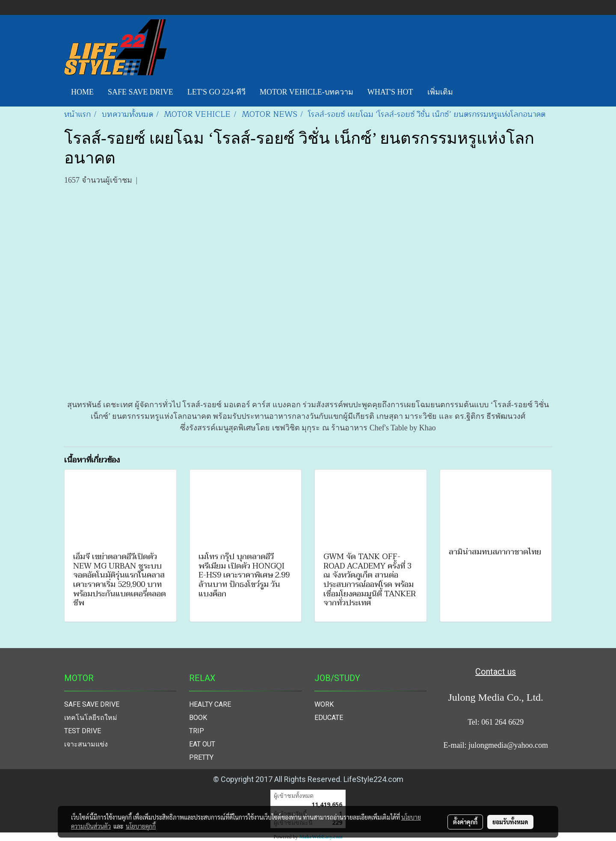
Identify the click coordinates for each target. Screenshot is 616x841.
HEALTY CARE (210, 704)
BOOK (198, 718)
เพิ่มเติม (440, 92)
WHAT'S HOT (390, 92)
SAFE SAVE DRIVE (141, 92)
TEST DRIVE (83, 731)
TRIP (197, 731)
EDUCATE (329, 718)
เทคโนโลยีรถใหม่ (91, 718)
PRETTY (201, 757)
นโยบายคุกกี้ (141, 826)
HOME (82, 92)
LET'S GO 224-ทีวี (216, 92)
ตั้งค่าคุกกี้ (465, 822)
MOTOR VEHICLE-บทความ (307, 92)
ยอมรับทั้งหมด (510, 822)
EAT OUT (202, 744)
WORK (324, 704)
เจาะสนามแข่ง (86, 744)
